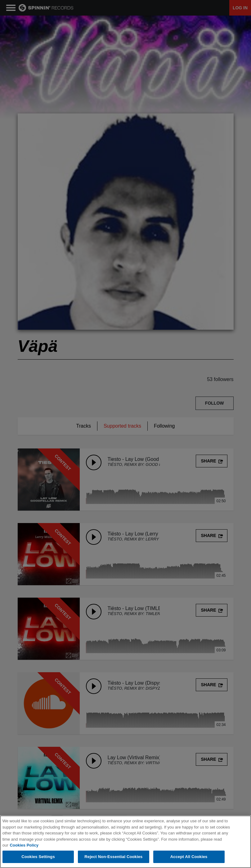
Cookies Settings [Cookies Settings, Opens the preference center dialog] (38, 857)
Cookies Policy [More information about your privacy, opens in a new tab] (24, 845)
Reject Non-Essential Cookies (113, 857)
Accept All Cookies (189, 857)
